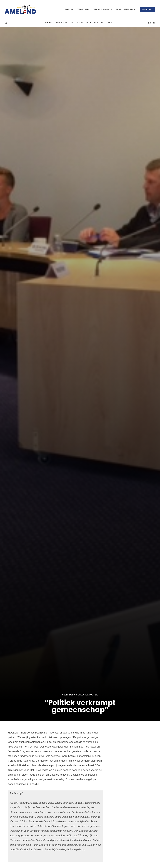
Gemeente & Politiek (87, 695)
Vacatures (83, 9)
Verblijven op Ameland (101, 23)
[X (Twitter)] (154, 23)
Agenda (69, 9)
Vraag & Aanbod (103, 9)
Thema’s (77, 23)
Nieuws (62, 23)
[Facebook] (149, 23)
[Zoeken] (6, 23)
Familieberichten (125, 9)
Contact (148, 9)
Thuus (48, 23)
